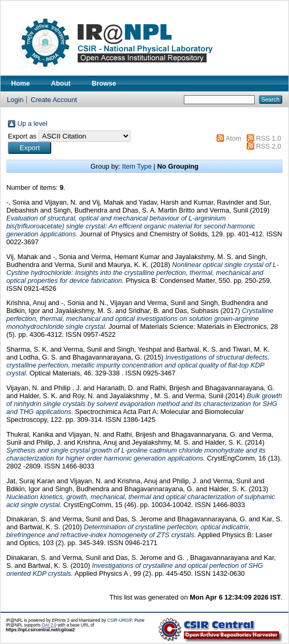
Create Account (54, 100)
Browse (104, 83)
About (61, 83)
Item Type (137, 166)
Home (21, 83)
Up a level (32, 123)
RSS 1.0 (268, 138)
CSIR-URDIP (120, 620)
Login (15, 100)
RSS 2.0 (268, 146)
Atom (234, 138)
